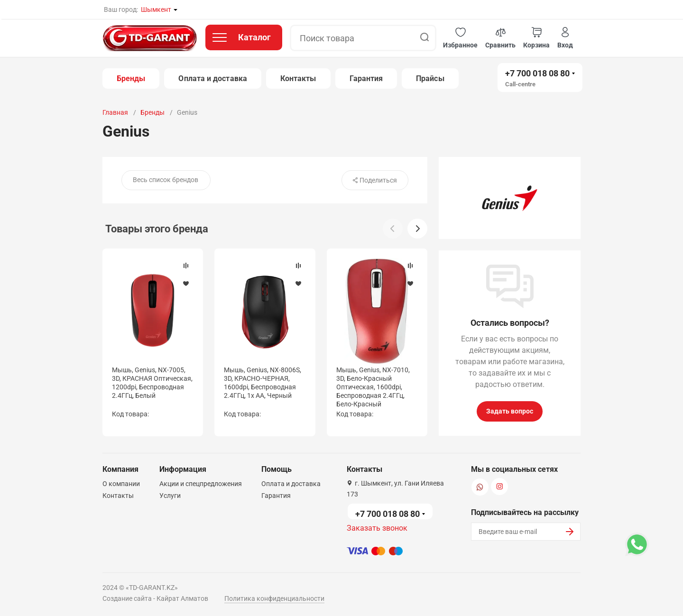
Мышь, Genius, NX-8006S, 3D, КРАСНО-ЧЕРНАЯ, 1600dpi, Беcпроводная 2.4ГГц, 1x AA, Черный (263, 383)
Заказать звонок (377, 528)
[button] (460, 38)
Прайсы (430, 78)
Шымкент (156, 9)
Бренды (131, 78)
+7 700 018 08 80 (537, 73)
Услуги (170, 496)
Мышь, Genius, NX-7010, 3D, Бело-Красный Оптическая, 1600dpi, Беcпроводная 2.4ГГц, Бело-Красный (373, 387)
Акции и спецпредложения (201, 484)
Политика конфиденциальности (274, 598)
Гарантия (366, 78)
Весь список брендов (166, 180)
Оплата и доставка (212, 78)
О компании (121, 484)
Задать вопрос (510, 411)
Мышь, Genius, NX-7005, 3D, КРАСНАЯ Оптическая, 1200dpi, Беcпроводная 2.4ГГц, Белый (152, 383)
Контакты (298, 78)
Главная (115, 112)
